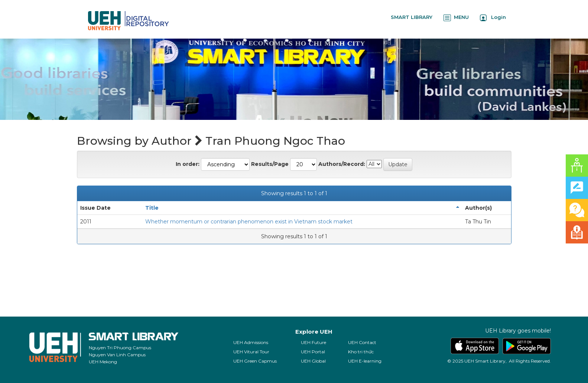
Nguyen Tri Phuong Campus (120, 348)
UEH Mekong (103, 362)
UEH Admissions (251, 342)
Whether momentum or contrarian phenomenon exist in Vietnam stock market (249, 222)
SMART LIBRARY (412, 17)
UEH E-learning (365, 361)
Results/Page (270, 164)
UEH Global (313, 361)
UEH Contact (362, 342)
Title (152, 208)
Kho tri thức (361, 352)
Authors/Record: (342, 164)
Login (493, 18)
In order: (188, 164)
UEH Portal (313, 352)
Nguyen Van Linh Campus (117, 355)
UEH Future (314, 342)
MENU (456, 18)
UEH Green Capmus (255, 361)
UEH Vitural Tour (251, 352)
